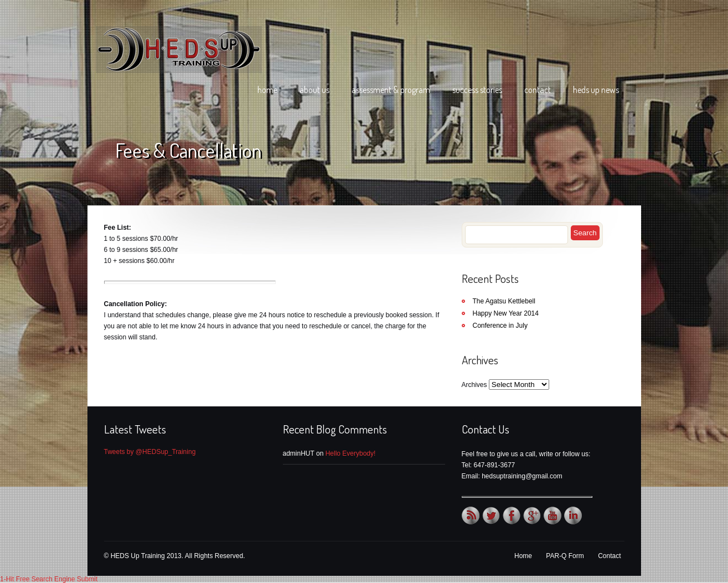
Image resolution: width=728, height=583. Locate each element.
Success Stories (477, 90)
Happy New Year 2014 (506, 313)
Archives (474, 385)
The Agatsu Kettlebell (504, 301)
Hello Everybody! (351, 453)
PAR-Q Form (565, 556)
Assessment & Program (391, 90)
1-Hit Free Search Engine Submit (49, 579)
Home (267, 90)
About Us (314, 90)
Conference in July (500, 326)
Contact (538, 90)
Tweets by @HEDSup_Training (150, 452)
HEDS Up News (596, 90)
